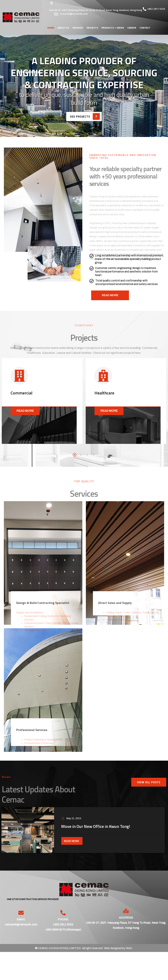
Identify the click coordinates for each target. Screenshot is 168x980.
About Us (63, 28)
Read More (25, 411)
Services (78, 28)
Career (132, 28)
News (121, 28)
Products (108, 28)
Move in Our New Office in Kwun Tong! (96, 826)
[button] (75, 455)
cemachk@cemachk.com (21, 924)
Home (51, 28)
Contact (145, 28)
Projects (92, 28)
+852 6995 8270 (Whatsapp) (63, 930)
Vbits (129, 948)
